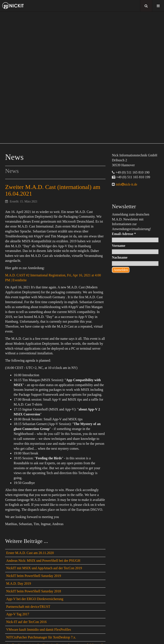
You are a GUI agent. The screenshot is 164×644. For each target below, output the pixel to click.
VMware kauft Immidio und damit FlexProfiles (39, 630)
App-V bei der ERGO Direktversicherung (35, 599)
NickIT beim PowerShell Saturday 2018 (34, 591)
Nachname (120, 257)
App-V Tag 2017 (18, 614)
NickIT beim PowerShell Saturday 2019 (34, 576)
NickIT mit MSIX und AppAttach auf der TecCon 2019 (44, 568)
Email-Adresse (124, 234)
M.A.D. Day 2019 (19, 583)
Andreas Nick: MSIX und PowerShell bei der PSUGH (43, 561)
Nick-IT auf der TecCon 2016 (26, 622)
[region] (82, 78)
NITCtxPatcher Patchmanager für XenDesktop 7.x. (41, 637)
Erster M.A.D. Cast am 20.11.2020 (30, 553)
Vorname (119, 246)
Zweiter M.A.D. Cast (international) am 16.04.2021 (53, 190)
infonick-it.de (126, 184)
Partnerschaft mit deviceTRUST (28, 607)
